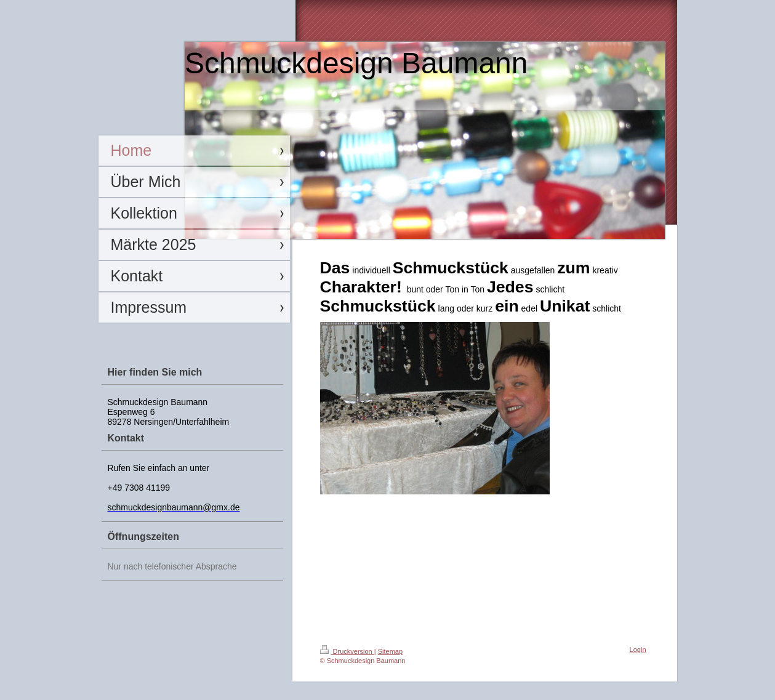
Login (638, 650)
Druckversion (347, 651)
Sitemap (390, 651)
